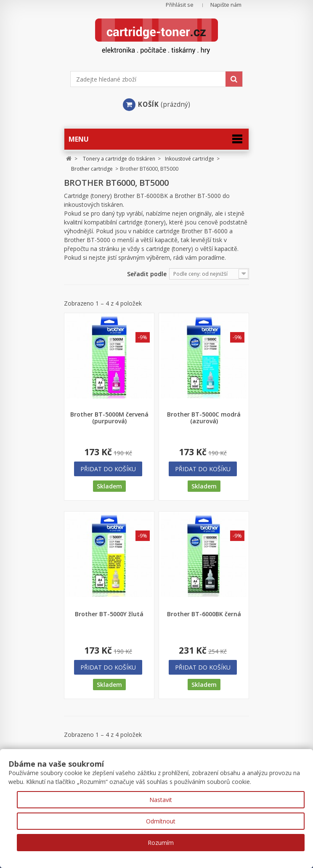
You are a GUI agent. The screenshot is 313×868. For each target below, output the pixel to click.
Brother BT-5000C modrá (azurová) (204, 418)
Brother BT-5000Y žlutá (109, 614)
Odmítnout (161, 821)
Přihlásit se (180, 5)
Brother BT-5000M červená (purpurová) (109, 418)
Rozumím (161, 843)
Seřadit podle (147, 274)
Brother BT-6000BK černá (204, 614)
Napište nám (226, 5)
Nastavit (161, 800)
